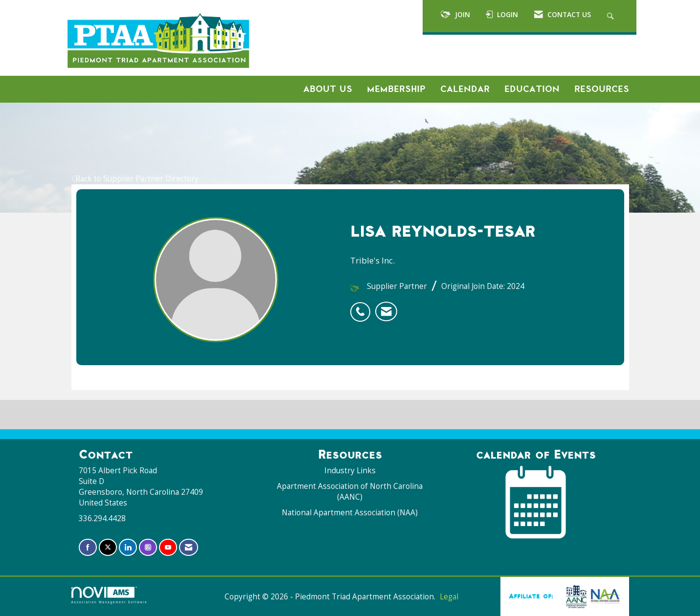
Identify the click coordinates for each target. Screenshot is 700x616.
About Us (328, 89)
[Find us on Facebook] (88, 547)
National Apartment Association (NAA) (350, 513)
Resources (602, 89)
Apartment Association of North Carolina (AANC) (350, 492)
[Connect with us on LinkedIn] (128, 547)
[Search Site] (612, 16)
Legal (449, 597)
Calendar (465, 89)
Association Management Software (110, 595)
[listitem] (363, 307)
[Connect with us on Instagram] (148, 547)
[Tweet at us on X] (108, 547)
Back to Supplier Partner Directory (135, 179)
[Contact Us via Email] (189, 547)
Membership (396, 89)
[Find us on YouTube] (168, 547)
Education (532, 89)
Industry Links (350, 471)
